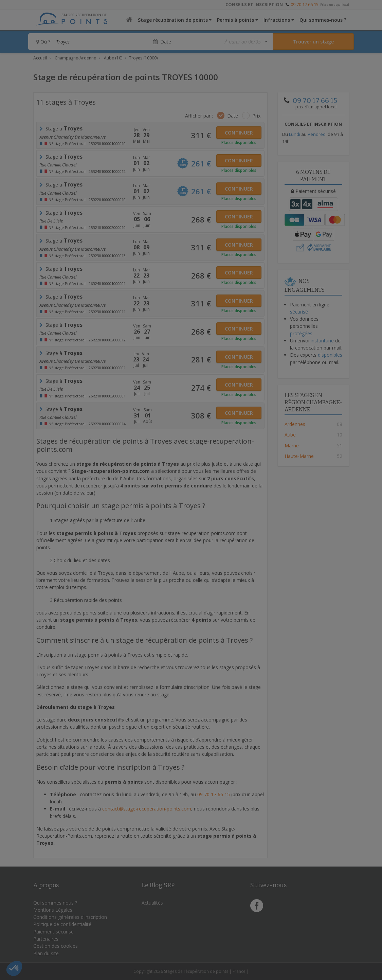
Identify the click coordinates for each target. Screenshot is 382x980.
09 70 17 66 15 (305, 4)
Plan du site (46, 953)
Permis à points (235, 20)
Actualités (152, 903)
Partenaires (46, 939)
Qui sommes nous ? (55, 903)
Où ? (43, 42)
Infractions (277, 20)
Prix (256, 116)
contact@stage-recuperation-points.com (147, 809)
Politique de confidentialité (62, 924)
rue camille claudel (58, 193)
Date (233, 116)
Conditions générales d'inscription (70, 917)
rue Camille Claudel (58, 165)
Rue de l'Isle (51, 221)
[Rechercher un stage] (313, 42)
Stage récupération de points (173, 20)
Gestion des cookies (56, 946)
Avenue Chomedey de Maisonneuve (72, 137)
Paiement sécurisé (53, 932)
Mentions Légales (53, 910)
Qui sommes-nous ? (323, 20)
